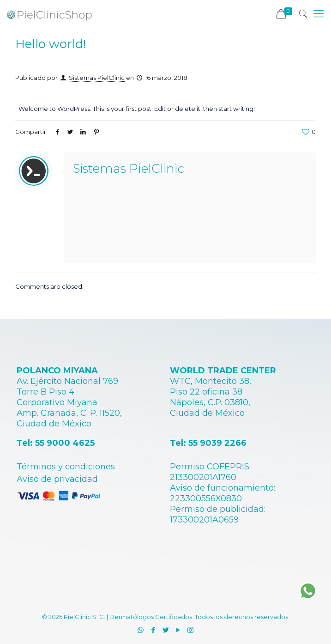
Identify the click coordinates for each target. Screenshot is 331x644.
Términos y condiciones (66, 467)
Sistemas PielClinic (97, 78)
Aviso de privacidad (57, 479)
